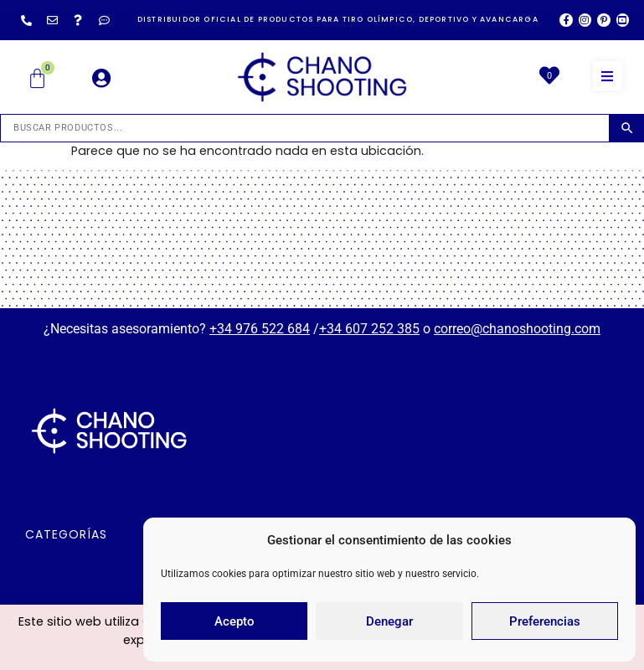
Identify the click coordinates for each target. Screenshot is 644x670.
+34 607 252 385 (369, 329)
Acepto (234, 621)
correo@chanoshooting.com (517, 329)
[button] (608, 76)
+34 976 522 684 (260, 329)
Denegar (389, 621)
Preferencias (545, 621)
